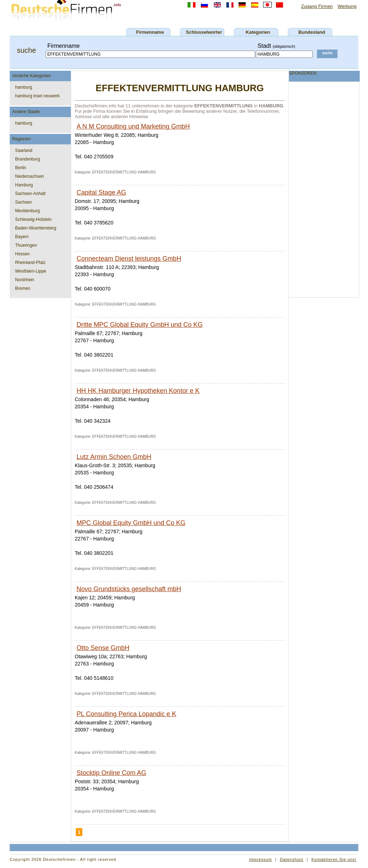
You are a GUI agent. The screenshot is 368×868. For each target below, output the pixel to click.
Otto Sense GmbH (103, 648)
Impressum (260, 859)
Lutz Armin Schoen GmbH (114, 457)
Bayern (22, 237)
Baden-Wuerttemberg (36, 228)
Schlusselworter (204, 32)
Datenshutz (292, 859)
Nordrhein (25, 280)
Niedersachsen (29, 176)
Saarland (24, 150)
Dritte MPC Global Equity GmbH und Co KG (140, 325)
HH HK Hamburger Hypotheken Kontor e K (138, 391)
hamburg (24, 87)
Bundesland (312, 32)
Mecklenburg (27, 211)
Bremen (23, 288)
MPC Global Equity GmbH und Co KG (131, 523)
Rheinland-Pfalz (30, 263)
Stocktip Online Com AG (111, 773)
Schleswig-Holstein (33, 219)
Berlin (21, 168)
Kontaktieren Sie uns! (334, 859)
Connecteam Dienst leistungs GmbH (129, 259)
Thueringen (26, 245)
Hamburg (24, 185)
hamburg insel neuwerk (37, 96)
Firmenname (150, 32)
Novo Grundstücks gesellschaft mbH (129, 589)
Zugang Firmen (317, 6)
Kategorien (258, 32)
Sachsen (24, 202)
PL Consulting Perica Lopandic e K (126, 714)
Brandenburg (27, 159)
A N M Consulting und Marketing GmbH (133, 126)
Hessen (22, 254)
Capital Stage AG (101, 192)
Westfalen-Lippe (31, 271)
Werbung (347, 6)
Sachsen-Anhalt (30, 194)
